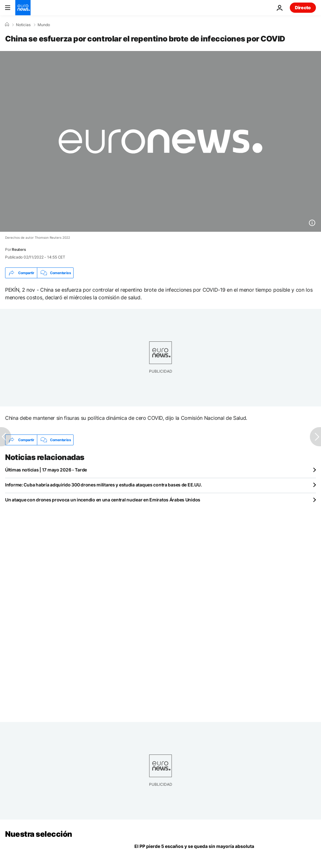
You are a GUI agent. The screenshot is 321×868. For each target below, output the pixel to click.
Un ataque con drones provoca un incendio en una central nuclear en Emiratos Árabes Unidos (103, 500)
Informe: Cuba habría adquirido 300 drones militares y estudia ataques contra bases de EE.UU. (103, 485)
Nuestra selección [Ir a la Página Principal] (39, 834)
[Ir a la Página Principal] (23, 8)
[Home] (7, 25)
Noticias (23, 25)
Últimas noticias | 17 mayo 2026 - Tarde (46, 470)
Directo (303, 7)
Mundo (44, 25)
